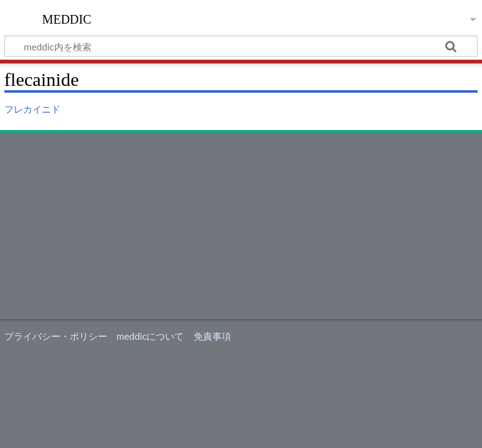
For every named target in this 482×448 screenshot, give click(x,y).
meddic (67, 18)
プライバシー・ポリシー (56, 336)
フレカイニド (32, 109)
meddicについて (150, 336)
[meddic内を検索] (241, 46)
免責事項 (212, 336)
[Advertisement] (241, 226)
